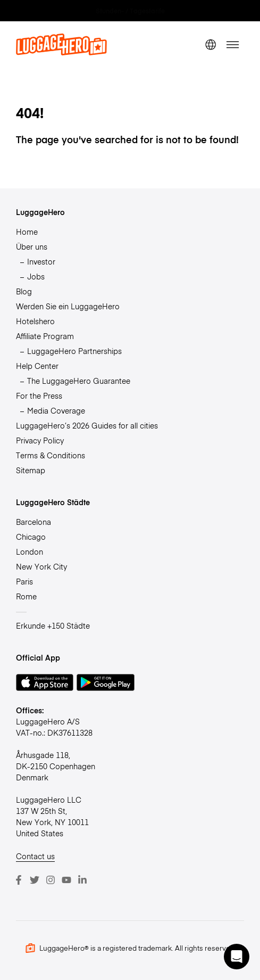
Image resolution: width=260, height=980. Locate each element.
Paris (24, 581)
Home (27, 232)
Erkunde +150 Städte (53, 625)
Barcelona (33, 522)
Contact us (35, 856)
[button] (237, 957)
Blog (24, 291)
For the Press (39, 396)
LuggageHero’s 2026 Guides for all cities (87, 425)
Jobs (36, 276)
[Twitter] (35, 880)
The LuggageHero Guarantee (79, 381)
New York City (41, 566)
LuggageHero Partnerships (74, 351)
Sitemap (31, 470)
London (30, 551)
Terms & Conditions (51, 455)
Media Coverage (56, 410)
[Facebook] (19, 880)
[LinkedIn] (82, 880)
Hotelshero (35, 321)
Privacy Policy (40, 440)
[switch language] (211, 45)
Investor (41, 261)
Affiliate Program (45, 336)
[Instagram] (51, 880)
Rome (26, 596)
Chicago (31, 537)
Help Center (37, 366)
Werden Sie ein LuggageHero (68, 306)
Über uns (32, 246)
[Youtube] (66, 880)
